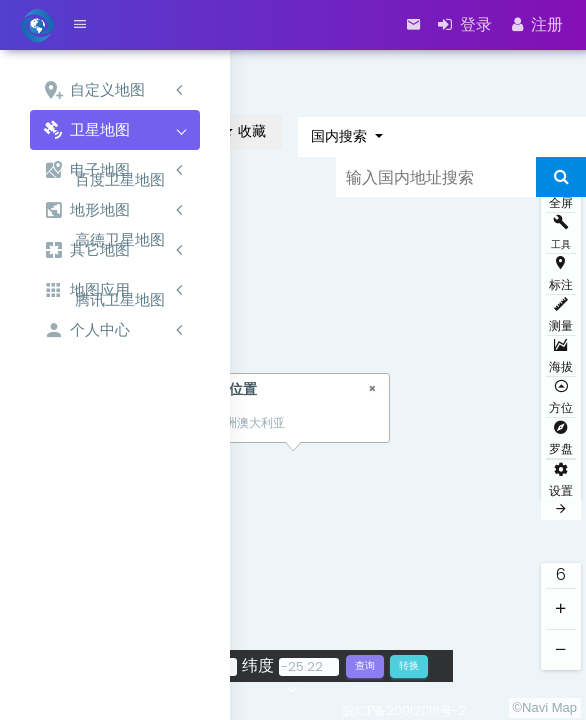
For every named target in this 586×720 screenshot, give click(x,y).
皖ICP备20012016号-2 (404, 710)
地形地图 (86, 210)
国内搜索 (341, 136)
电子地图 (86, 170)
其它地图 (86, 250)
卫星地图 (86, 130)
